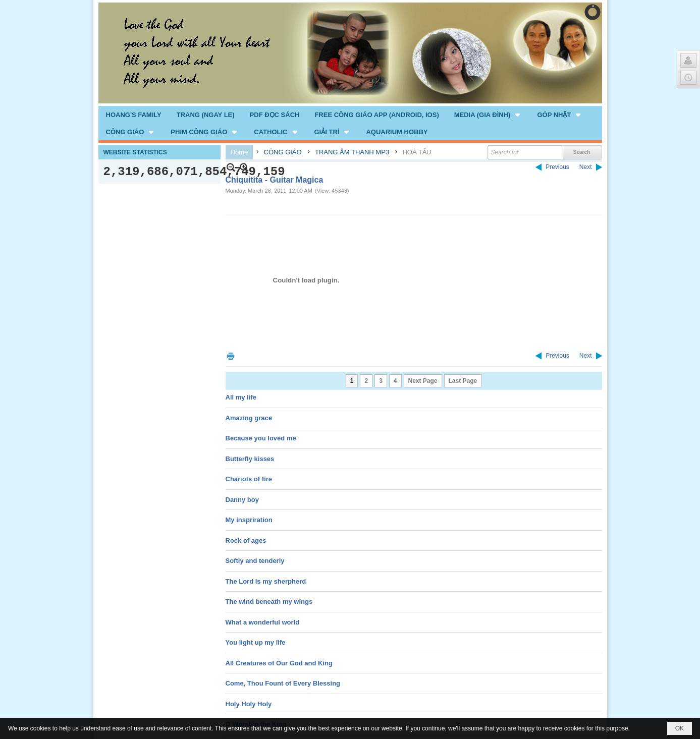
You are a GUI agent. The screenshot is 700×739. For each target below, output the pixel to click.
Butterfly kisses (250, 459)
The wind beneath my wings (269, 602)
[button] (488, 115)
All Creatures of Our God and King (279, 663)
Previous (557, 167)
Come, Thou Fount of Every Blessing (283, 683)
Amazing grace (249, 418)
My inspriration (249, 520)
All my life (241, 397)
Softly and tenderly (255, 561)
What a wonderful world (263, 622)
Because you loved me (261, 438)
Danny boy (242, 500)
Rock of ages (246, 541)
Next (586, 167)
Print (231, 356)
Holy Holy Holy (249, 704)
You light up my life (256, 642)
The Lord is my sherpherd (266, 581)
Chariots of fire (249, 479)
